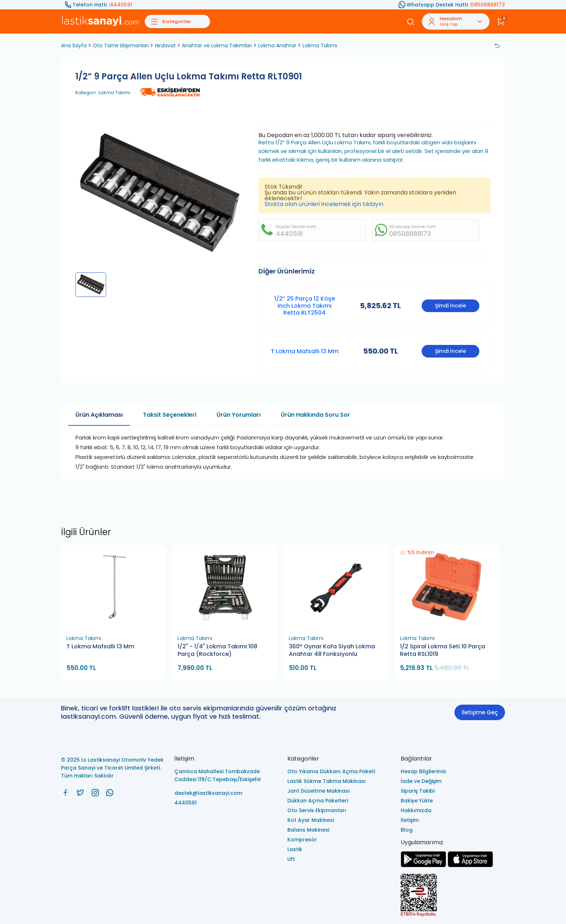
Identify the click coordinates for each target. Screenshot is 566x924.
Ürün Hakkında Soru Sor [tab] (315, 415)
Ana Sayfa (74, 45)
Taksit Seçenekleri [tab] (170, 415)
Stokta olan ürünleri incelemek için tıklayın (324, 204)
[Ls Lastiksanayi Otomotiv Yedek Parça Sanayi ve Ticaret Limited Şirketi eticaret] (453, 896)
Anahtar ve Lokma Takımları (217, 45)
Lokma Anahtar (277, 45)
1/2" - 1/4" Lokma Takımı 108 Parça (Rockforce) (217, 650)
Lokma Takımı (320, 45)
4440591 (121, 5)
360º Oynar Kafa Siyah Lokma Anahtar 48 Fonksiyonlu (332, 650)
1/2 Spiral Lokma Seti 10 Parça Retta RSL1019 (443, 650)
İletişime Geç (480, 712)
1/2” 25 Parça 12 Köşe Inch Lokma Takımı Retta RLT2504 (305, 305)
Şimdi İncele (450, 306)
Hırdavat (165, 45)
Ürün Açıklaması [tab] (99, 415)
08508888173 (488, 5)
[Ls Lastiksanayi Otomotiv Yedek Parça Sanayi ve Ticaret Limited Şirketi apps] (470, 865)
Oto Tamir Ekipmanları (121, 45)
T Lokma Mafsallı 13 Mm (305, 351)
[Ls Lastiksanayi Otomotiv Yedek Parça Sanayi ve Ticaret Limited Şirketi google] (423, 865)
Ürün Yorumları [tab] (239, 415)
